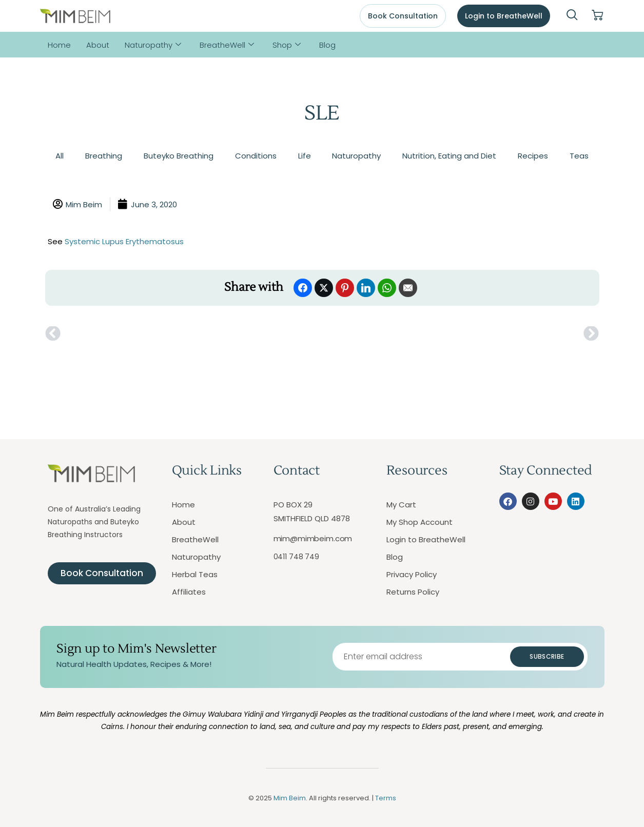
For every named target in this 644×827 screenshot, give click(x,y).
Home (59, 45)
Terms (386, 798)
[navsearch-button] (572, 16)
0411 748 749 (296, 557)
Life (305, 156)
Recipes (533, 156)
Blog (327, 45)
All (60, 156)
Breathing (104, 156)
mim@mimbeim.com (313, 538)
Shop (287, 45)
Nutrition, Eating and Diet (449, 156)
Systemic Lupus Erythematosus (124, 241)
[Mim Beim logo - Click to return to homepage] (75, 16)
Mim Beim (290, 798)
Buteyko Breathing (179, 156)
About (98, 45)
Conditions (256, 156)
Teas (579, 156)
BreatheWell (227, 45)
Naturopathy (153, 45)
